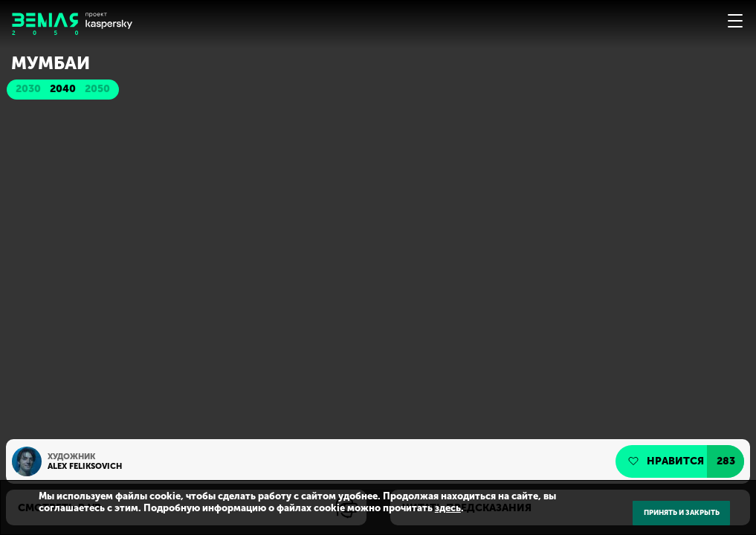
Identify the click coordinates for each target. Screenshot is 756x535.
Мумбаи (51, 63)
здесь (448, 508)
